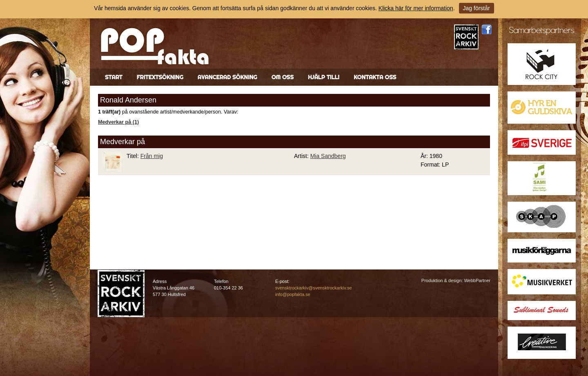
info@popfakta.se (293, 294)
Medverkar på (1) (118, 122)
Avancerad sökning (227, 77)
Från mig (152, 156)
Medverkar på (122, 142)
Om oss (283, 77)
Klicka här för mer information (416, 8)
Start (114, 77)
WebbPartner (477, 280)
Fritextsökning (160, 77)
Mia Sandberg (328, 156)
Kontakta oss (375, 77)
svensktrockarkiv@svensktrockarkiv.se (314, 288)
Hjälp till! (324, 77)
